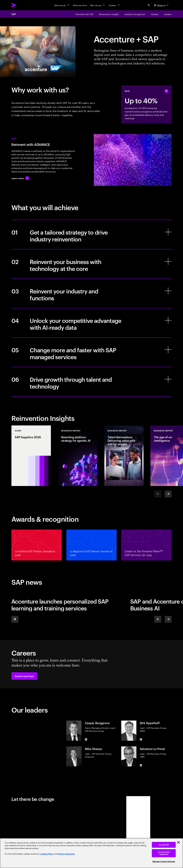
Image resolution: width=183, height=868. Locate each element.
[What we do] (62, 5)
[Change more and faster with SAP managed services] (91, 352)
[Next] (168, 494)
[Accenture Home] (20, 5)
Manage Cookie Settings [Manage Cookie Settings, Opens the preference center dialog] (164, 861)
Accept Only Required (164, 853)
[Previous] (158, 619)
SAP (14, 14)
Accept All (164, 845)
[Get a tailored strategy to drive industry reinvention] (91, 235)
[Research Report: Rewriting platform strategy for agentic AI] (77, 456)
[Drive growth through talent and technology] (91, 382)
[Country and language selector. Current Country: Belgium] (162, 5)
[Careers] (114, 5)
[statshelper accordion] (166, 91)
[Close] (178, 842)
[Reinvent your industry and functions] (91, 293)
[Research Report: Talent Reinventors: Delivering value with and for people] (124, 456)
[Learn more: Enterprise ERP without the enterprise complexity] (20, 178)
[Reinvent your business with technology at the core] (91, 264)
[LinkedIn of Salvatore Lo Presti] (141, 765)
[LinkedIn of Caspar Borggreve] (86, 740)
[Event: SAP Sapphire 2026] (31, 456)
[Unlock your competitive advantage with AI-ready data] (91, 323)
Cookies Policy (47, 854)
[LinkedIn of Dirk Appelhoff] (141, 740)
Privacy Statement (66, 854)
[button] (24, 676)
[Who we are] (98, 5)
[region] (91, 853)
